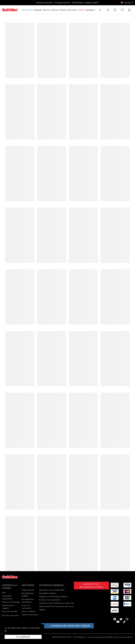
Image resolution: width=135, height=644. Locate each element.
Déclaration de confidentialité (52, 590)
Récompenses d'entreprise (28, 601)
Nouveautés (27, 10)
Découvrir (72, 10)
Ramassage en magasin (8, 607)
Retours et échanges (11, 602)
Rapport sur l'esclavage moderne (53, 596)
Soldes (81, 10)
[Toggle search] (100, 10)
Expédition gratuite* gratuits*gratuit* (67, 2)
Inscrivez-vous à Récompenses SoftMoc (91, 585)
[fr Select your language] (127, 3)
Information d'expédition (7, 597)
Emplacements (28, 590)
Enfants (63, 10)
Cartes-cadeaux (28, 611)
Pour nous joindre (10, 611)
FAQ (4, 593)
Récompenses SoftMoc (28, 595)
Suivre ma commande (26, 607)
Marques (38, 10)
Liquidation (90, 10)
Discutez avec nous (10, 615)
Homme (55, 10)
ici (6, 630)
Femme (46, 10)
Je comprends (23, 637)
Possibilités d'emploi (48, 593)
